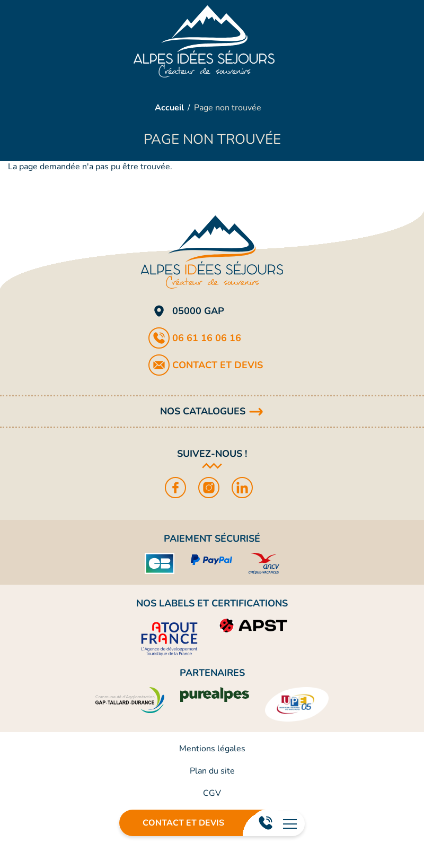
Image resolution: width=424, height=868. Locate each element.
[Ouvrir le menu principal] (290, 824)
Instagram (212, 488)
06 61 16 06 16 (265, 823)
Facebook (179, 488)
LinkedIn (246, 488)
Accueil (169, 108)
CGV (212, 793)
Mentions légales (212, 749)
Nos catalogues (203, 411)
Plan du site (212, 771)
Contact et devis (183, 823)
